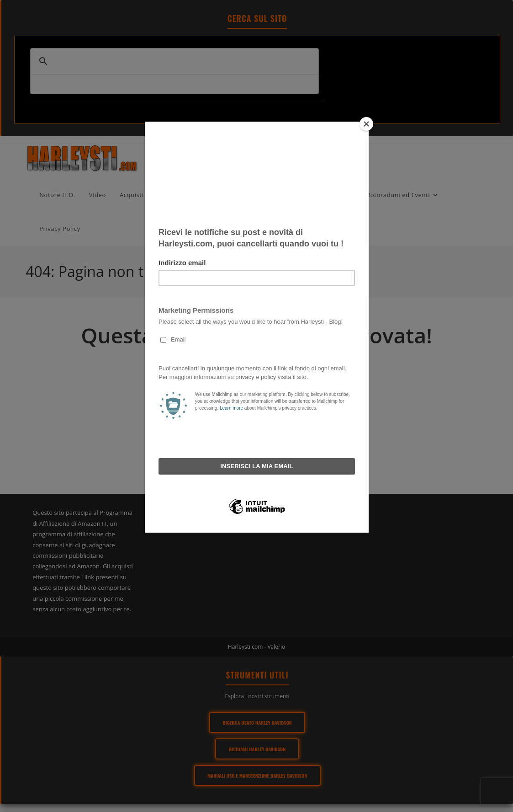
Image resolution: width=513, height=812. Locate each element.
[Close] (366, 124)
